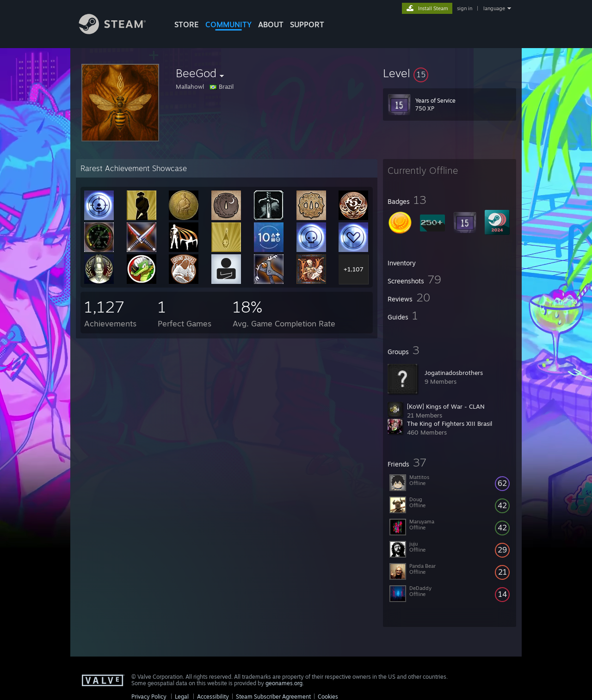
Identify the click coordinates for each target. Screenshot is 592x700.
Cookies (328, 697)
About (271, 25)
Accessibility (213, 697)
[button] (450, 73)
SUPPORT (307, 25)
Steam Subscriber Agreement (273, 697)
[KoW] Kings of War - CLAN (446, 406)
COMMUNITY (228, 25)
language (494, 8)
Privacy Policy (149, 697)
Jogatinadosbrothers (454, 373)
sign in (465, 8)
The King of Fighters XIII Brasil (450, 424)
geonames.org (284, 683)
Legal (182, 697)
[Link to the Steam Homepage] (119, 32)
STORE (187, 25)
